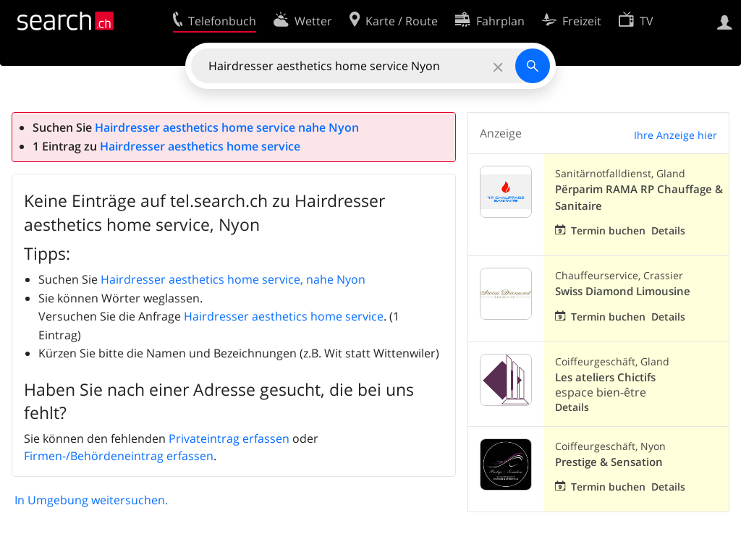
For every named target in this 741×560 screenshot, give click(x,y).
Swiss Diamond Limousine (623, 291)
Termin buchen (608, 230)
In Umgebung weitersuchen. (91, 500)
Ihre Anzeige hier (676, 135)
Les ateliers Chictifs (605, 377)
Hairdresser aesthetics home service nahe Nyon (227, 127)
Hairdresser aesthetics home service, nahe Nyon (233, 279)
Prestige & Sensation (609, 462)
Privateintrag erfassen (229, 438)
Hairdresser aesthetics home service (200, 146)
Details (668, 230)
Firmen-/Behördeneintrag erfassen (119, 456)
